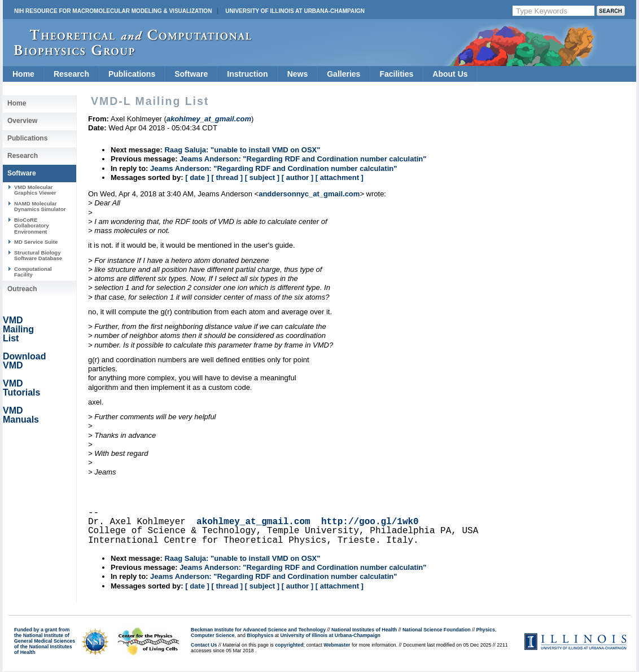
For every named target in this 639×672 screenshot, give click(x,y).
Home (23, 74)
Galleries (343, 74)
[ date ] (197, 177)
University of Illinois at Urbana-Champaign (295, 11)
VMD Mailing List (18, 329)
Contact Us (204, 645)
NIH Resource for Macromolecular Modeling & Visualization (113, 11)
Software (191, 74)
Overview (22, 121)
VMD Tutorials (21, 388)
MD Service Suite (36, 242)
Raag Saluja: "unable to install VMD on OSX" (242, 150)
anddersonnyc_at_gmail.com (309, 194)
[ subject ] (262, 177)
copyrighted (289, 645)
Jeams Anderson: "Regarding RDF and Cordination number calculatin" (303, 159)
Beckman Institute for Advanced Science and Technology (258, 630)
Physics (486, 630)
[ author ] (297, 177)
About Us (450, 74)
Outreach (22, 289)
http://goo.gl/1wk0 (370, 522)
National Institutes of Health (364, 630)
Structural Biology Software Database (38, 255)
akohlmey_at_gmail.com (253, 522)
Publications (132, 74)
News (298, 74)
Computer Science (213, 635)
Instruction (247, 74)
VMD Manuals (21, 415)
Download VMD (24, 361)
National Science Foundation (437, 630)
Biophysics (260, 635)
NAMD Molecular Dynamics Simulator (40, 206)
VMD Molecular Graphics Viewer (35, 190)
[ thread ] (227, 177)
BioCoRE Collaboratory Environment (32, 226)
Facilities (396, 74)
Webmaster (337, 645)
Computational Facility (33, 272)
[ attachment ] (340, 177)
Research (71, 74)
